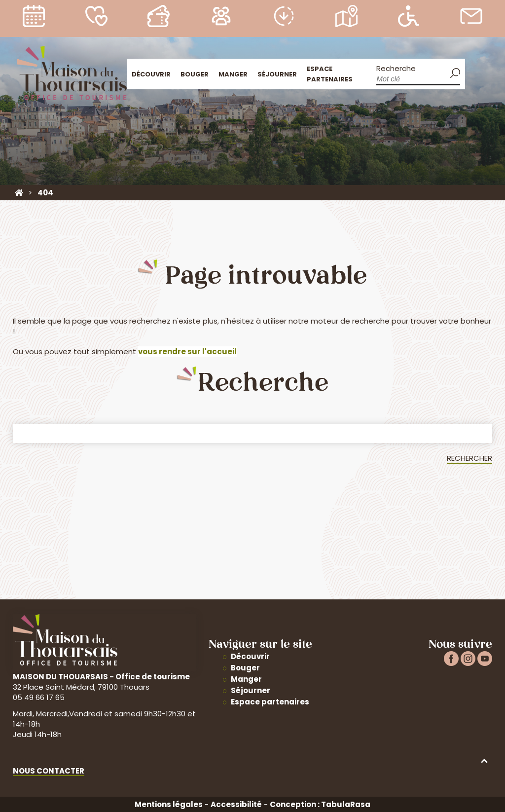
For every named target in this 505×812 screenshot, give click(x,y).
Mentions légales (169, 804)
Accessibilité (236, 804)
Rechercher (469, 458)
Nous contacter (49, 771)
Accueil (477, 73)
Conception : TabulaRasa (320, 804)
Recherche (396, 68)
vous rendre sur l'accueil (187, 351)
